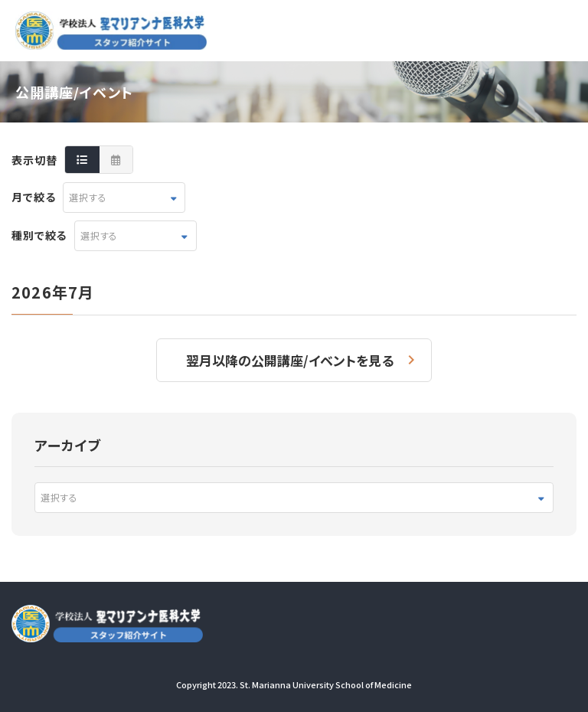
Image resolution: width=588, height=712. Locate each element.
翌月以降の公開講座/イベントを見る (290, 360)
